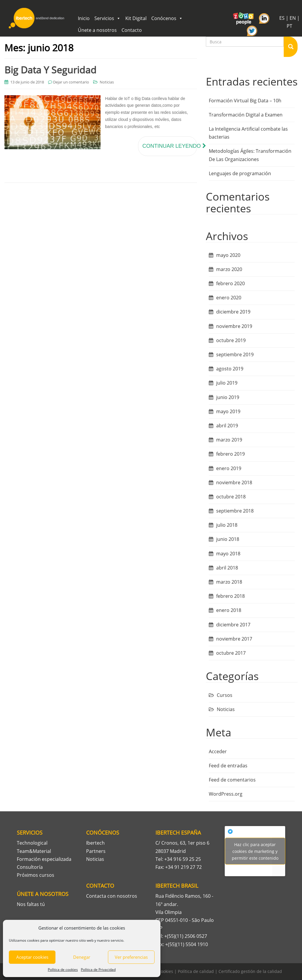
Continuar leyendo (170, 146)
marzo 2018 (229, 582)
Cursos (225, 695)
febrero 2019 (230, 454)
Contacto (132, 30)
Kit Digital (136, 18)
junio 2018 (228, 539)
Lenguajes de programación (240, 173)
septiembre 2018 (235, 511)
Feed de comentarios (232, 780)
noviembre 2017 (234, 639)
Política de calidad (196, 971)
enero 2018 (229, 610)
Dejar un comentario (71, 82)
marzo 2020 (229, 269)
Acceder (218, 751)
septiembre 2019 (235, 354)
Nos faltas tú (31, 904)
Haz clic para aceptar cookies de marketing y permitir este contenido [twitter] (255, 851)
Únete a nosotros (97, 30)
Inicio (84, 18)
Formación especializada (44, 859)
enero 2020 (229, 298)
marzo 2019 (229, 440)
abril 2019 (227, 426)
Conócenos (167, 18)
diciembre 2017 (233, 625)
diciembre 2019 (233, 312)
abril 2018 (227, 568)
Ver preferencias (131, 957)
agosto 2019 (230, 369)
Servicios (107, 18)
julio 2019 (227, 383)
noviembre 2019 (234, 326)
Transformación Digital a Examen (246, 115)
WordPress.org (226, 794)
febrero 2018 (230, 596)
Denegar (82, 957)
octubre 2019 (231, 340)
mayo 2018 (228, 554)
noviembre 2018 (234, 482)
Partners (96, 851)
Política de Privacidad (98, 970)
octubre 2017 (231, 653)
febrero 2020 (230, 283)
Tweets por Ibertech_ (255, 851)
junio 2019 (228, 397)
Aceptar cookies (32, 957)
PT (289, 26)
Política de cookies (63, 970)
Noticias (107, 82)
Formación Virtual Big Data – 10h (245, 101)
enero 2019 (229, 468)
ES (282, 18)
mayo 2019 (228, 411)
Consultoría (30, 867)
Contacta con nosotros (112, 896)
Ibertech (95, 843)
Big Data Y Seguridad (50, 70)
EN (293, 18)
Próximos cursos (36, 875)
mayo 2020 (228, 255)
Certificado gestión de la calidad (250, 971)
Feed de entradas (228, 766)
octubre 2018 (231, 497)
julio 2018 (227, 525)
